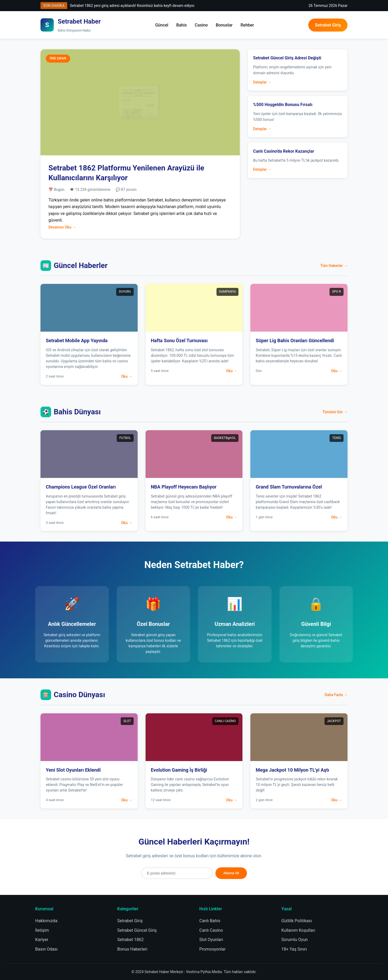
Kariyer (42, 940)
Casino (201, 25)
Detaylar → (262, 82)
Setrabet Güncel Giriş (137, 930)
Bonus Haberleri (132, 949)
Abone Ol (231, 873)
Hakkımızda (46, 921)
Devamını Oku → (62, 227)
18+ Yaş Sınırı (294, 949)
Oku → (127, 376)
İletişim (42, 930)
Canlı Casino (211, 930)
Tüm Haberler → (334, 266)
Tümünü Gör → (335, 412)
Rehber (247, 25)
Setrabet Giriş (328, 25)
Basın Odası (46, 949)
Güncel (162, 25)
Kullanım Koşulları (298, 930)
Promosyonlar (212, 949)
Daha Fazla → (336, 695)
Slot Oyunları (211, 940)
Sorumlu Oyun (295, 940)
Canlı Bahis (210, 921)
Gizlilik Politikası (297, 921)
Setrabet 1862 (130, 940)
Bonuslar (224, 25)
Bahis (182, 25)
